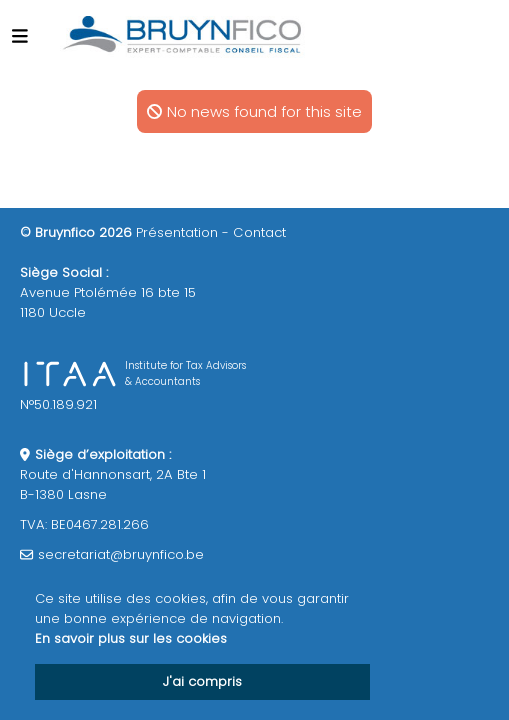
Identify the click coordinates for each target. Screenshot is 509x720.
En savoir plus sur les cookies (131, 638)
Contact (259, 232)
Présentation (177, 232)
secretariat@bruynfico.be (121, 554)
